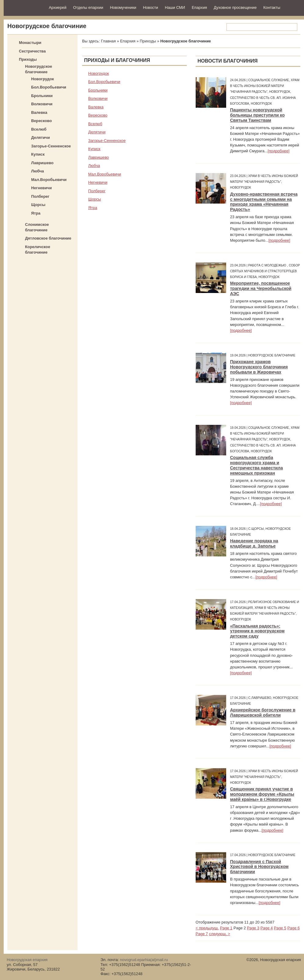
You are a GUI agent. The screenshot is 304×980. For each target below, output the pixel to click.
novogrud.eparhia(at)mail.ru (144, 960)
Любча (38, 171)
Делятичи (40, 137)
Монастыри (30, 43)
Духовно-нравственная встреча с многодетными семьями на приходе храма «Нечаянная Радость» (264, 202)
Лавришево (42, 163)
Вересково (42, 121)
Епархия (199, 7)
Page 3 (253, 928)
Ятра (36, 213)
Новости (150, 7)
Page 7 (202, 934)
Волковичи (42, 104)
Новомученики (123, 7)
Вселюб (39, 129)
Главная (109, 41)
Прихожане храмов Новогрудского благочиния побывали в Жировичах (259, 367)
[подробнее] (279, 151)
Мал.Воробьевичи (49, 180)
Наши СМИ (175, 7)
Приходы (28, 59)
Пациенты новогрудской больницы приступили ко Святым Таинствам (257, 115)
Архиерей (58, 7)
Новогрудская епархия (24, 7)
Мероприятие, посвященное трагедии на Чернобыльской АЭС (261, 288)
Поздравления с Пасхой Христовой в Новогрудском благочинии (259, 867)
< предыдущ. (207, 928)
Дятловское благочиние (48, 238)
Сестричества (32, 51)
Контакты (272, 7)
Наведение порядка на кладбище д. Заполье (254, 543)
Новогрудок (43, 79)
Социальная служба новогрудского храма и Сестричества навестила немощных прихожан (257, 465)
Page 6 (293, 928)
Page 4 (267, 928)
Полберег (40, 196)
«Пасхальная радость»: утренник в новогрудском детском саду (257, 631)
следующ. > (220, 934)
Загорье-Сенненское (51, 146)
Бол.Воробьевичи (49, 87)
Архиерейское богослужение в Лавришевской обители (263, 712)
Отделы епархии (88, 7)
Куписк (38, 154)
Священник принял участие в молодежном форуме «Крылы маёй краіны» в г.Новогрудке (262, 794)
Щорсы (38, 205)
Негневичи (42, 188)
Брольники (42, 96)
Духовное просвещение (235, 7)
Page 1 (226, 928)
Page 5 (280, 928)
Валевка (39, 112)
